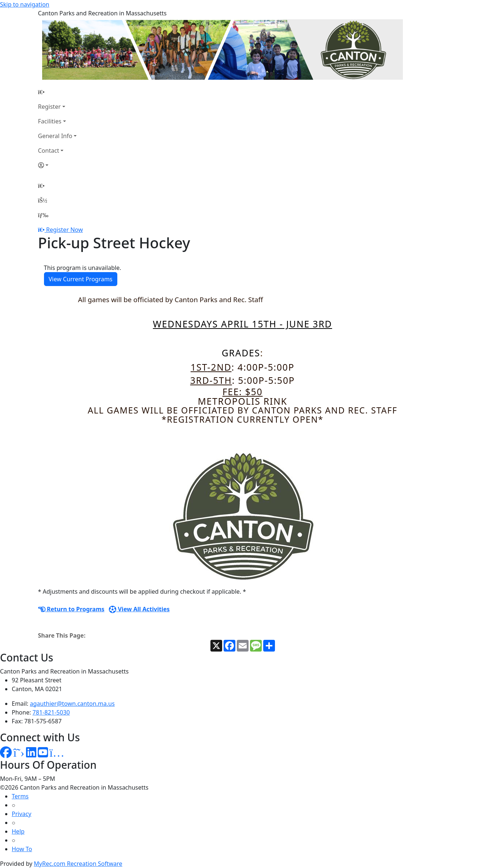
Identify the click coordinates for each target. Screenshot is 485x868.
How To (22, 849)
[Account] (58, 165)
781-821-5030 (51, 712)
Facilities (50, 121)
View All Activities (139, 609)
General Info (55, 136)
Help (18, 831)
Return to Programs (71, 609)
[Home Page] (58, 92)
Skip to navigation (25, 4)
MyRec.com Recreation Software (78, 864)
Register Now (65, 230)
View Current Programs (81, 279)
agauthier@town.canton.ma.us (72, 704)
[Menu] (43, 215)
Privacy (21, 814)
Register (49, 107)
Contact (49, 151)
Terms (20, 796)
